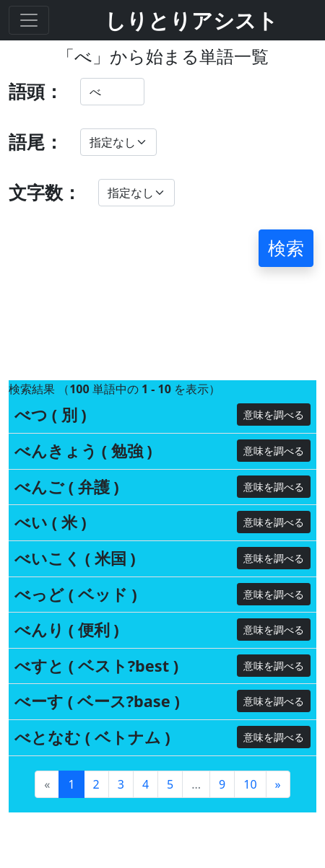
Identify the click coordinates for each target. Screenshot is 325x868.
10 (250, 688)
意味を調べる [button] (274, 319)
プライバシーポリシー (92, 845)
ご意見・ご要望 (71, 802)
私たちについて (71, 824)
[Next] (278, 688)
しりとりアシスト (191, 20)
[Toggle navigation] (29, 20)
